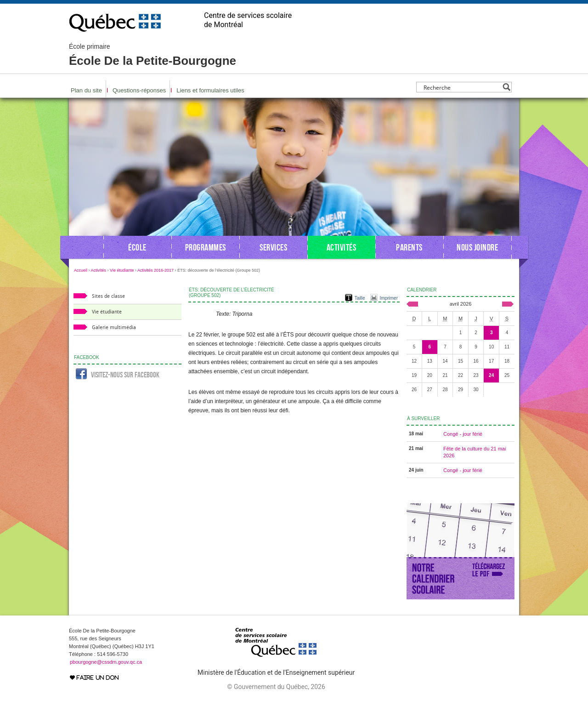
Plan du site (86, 90)
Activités (342, 247)
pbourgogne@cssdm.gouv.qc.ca (106, 662)
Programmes (206, 247)
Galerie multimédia (114, 328)
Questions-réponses (139, 90)
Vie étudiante (122, 270)
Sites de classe (108, 296)
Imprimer (389, 298)
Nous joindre (477, 247)
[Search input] (461, 87)
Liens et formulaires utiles (210, 90)
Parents (409, 247)
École (137, 247)
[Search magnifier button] (506, 87)
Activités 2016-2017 (155, 270)
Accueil (81, 270)
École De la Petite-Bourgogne (153, 55)
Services (273, 247)
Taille (360, 298)
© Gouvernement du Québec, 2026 (276, 687)
